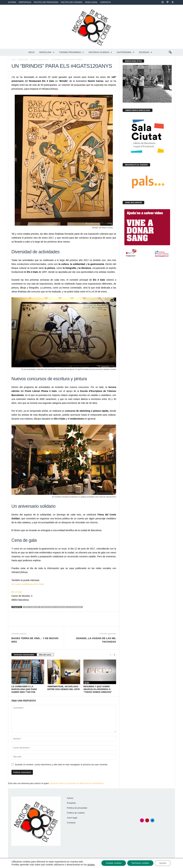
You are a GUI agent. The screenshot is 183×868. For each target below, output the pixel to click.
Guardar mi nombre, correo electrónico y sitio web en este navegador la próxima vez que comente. (61, 765)
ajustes (15, 865)
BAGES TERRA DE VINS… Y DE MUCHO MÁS (35, 640)
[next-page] (114, 655)
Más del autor (45, 655)
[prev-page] (111, 655)
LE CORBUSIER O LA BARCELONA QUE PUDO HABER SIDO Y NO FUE (24, 689)
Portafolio (25, 2)
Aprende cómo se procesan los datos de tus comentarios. (77, 783)
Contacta (105, 2)
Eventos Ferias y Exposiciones (55, 607)
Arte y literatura (32, 607)
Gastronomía (76, 607)
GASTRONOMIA (125, 52)
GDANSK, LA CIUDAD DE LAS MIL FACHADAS (96, 640)
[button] (170, 52)
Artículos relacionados (24, 655)
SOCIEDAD (145, 52)
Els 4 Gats (17, 592)
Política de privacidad (46, 2)
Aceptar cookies (110, 862)
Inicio (31, 52)
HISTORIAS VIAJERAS (100, 52)
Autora (12, 2)
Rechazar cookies (138, 862)
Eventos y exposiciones (40, 60)
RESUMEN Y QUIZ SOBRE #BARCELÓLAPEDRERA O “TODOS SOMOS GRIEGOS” (98, 689)
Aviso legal (91, 2)
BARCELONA (47, 52)
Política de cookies (72, 2)
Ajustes (162, 862)
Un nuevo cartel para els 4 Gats (28, 584)
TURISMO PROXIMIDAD (72, 52)
